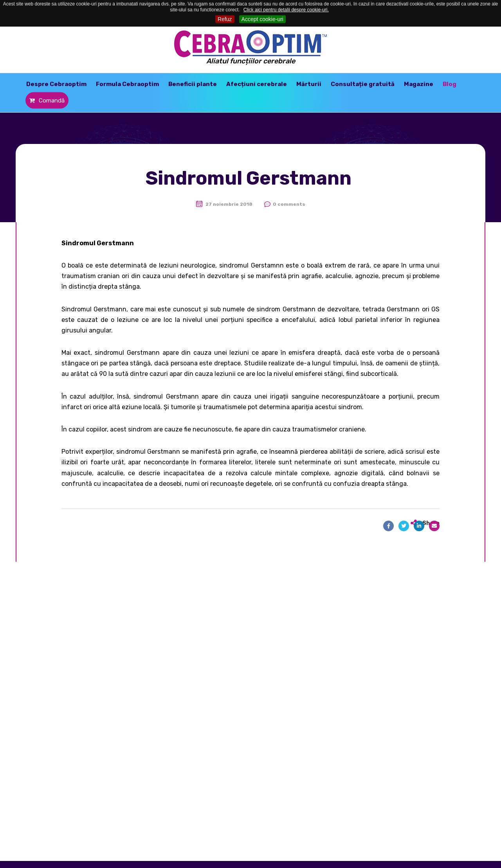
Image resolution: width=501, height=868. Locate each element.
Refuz (225, 19)
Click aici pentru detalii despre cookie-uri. (286, 10)
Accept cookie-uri (262, 19)
